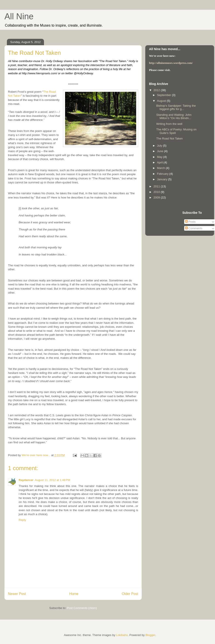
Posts (190, 222)
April (160, 162)
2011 (157, 186)
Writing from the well (169, 124)
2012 (157, 90)
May (160, 157)
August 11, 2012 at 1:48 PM (52, 480)
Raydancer (26, 480)
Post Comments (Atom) (82, 608)
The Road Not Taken (169, 138)
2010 (157, 192)
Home (74, 594)
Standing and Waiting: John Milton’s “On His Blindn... (174, 117)
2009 (157, 197)
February (163, 174)
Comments (194, 228)
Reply (22, 520)
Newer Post (17, 594)
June (161, 151)
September (164, 95)
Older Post (130, 594)
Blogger (150, 635)
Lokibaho (122, 635)
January (163, 179)
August (162, 101)
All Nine (19, 16)
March (161, 168)
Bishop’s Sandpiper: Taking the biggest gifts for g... (176, 107)
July (160, 146)
